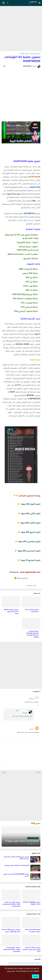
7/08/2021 (31, 699)
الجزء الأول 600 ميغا (31, 504)
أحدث (38, 773)
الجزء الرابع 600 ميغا (31, 532)
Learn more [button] (11, 971)
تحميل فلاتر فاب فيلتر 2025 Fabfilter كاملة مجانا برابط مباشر (11, 904)
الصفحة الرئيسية (35, 54)
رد (38, 705)
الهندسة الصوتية (21, 964)
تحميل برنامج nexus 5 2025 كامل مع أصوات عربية (11, 931)
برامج (11, 964)
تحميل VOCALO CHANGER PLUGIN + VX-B (32, 903)
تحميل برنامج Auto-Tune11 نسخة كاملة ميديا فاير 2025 (17, 858)
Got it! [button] (35, 976)
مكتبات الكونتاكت (24, 54)
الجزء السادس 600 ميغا (29, 551)
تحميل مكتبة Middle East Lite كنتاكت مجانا (11, 612)
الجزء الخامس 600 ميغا (29, 542)
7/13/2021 (25, 713)
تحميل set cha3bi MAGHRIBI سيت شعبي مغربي (16, 875)
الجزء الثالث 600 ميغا (30, 523)
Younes (31, 727)
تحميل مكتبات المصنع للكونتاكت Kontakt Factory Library (32, 634)
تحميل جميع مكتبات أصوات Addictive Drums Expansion (12, 950)
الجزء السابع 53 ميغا (31, 561)
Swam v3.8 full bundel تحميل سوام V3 (17, 866)
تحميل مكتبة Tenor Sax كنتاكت (32, 611)
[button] (40, 3)
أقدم (4, 773)
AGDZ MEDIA (23, 711)
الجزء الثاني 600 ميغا (31, 514)
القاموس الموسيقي (34, 964)
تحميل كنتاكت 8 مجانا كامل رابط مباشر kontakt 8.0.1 (31, 950)
